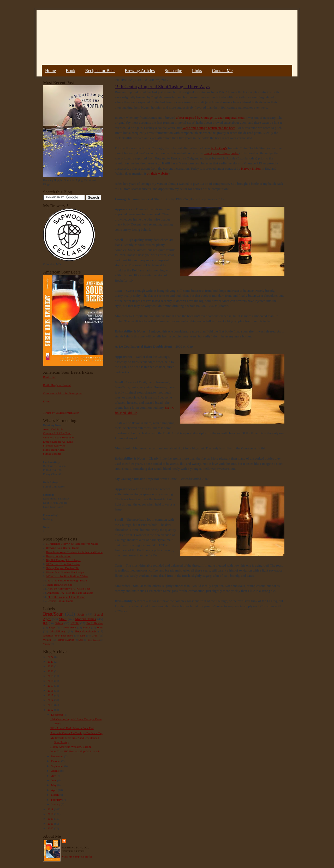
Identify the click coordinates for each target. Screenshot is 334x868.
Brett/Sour (53, 614)
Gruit (95, 636)
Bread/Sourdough (85, 631)
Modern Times (85, 619)
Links (197, 71)
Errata (47, 401)
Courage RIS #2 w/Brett (57, 433)
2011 (51, 809)
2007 (51, 828)
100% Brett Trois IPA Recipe (63, 564)
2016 (51, 691)
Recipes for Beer (100, 71)
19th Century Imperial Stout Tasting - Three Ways (162, 87)
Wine (100, 627)
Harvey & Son (251, 168)
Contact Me (222, 71)
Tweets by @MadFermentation (61, 413)
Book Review (95, 623)
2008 (51, 824)
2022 (51, 666)
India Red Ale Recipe (60, 585)
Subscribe (173, 71)
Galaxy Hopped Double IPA (62, 568)
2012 (51, 710)
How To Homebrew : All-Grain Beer (69, 588)
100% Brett (69, 627)
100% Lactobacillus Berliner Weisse (67, 576)
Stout (63, 619)
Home (50, 71)
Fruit (81, 614)
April (55, 790)
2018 (51, 681)
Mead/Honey (58, 631)
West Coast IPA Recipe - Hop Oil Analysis (75, 751)
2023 (51, 662)
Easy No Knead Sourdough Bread (67, 580)
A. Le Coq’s (219, 148)
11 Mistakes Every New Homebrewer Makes (72, 544)
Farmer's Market (65, 640)
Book (71, 71)
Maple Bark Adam (54, 450)
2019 (51, 676)
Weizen (47, 640)
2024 (51, 657)
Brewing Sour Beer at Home (62, 548)
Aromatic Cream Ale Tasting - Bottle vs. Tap (76, 733)
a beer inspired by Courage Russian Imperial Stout (210, 118)
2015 (51, 695)
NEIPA (75, 623)
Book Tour (49, 377)
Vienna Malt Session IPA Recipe (65, 572)
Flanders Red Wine (54, 445)
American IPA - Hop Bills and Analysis (70, 593)
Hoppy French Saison (59, 556)
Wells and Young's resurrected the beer (209, 128)
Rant (82, 636)
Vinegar (47, 644)
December (58, 715)
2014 (51, 700)
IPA (45, 623)
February (57, 800)
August (56, 771)
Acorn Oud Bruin (53, 429)
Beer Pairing (94, 640)
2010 (51, 814)
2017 (51, 686)
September (58, 766)
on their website (158, 173)
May (54, 785)
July (54, 776)
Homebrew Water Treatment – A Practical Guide (74, 552)
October (56, 761)
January (56, 804)
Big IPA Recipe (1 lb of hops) (63, 560)
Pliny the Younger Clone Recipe (66, 597)
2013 (51, 705)
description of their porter (221, 153)
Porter (87, 627)
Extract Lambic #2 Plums (58, 442)
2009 (51, 819)
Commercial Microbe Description (63, 393)
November (58, 756)
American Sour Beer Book (58, 636)
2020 (51, 671)
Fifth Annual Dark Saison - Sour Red (72, 728)
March (55, 795)
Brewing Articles (140, 71)
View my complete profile (77, 857)
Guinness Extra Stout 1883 (59, 437)
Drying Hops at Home (60, 601)
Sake (81, 640)
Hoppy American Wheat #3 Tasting (71, 747)
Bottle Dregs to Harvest (57, 385)
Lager (52, 627)
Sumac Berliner (52, 454)
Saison (59, 623)
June (54, 780)
